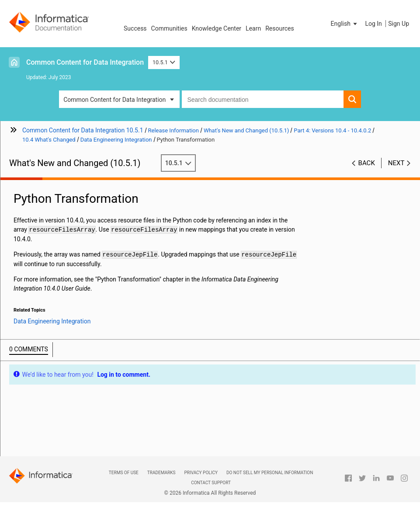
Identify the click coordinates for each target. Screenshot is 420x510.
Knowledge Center (217, 28)
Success (135, 28)
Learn (253, 28)
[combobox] (262, 99)
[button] (345, 24)
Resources (280, 28)
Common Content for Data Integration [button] (115, 100)
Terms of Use (124, 473)
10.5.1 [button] (164, 62)
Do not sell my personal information (270, 473)
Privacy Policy (201, 473)
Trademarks (161, 473)
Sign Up (399, 24)
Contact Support (211, 483)
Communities (169, 28)
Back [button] (367, 163)
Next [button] (396, 163)
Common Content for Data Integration (85, 62)
